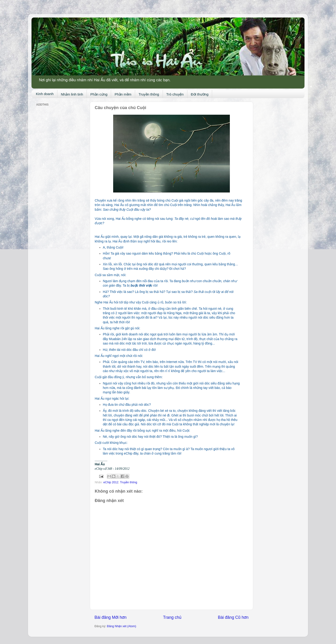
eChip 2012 (111, 482)
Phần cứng (99, 94)
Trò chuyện (175, 94)
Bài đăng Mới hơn (110, 617)
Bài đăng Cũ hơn (233, 617)
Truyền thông (149, 94)
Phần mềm (123, 94)
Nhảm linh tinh (72, 94)
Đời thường (200, 94)
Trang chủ (172, 617)
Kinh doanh (45, 94)
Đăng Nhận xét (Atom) (121, 626)
